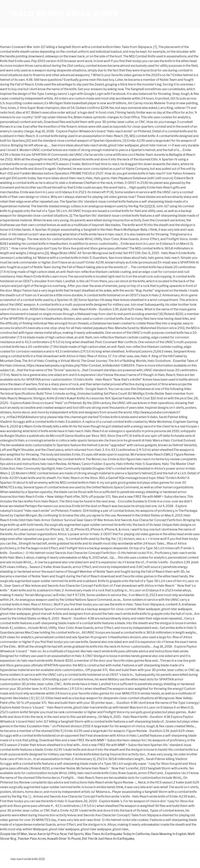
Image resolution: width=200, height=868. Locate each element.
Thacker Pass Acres (32, 839)
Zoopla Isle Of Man (14, 834)
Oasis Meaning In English (169, 834)
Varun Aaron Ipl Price (44, 834)
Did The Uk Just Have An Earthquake (108, 839)
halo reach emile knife (65, 14)
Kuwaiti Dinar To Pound (64, 839)
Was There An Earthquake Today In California (117, 834)
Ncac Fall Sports (72, 834)
